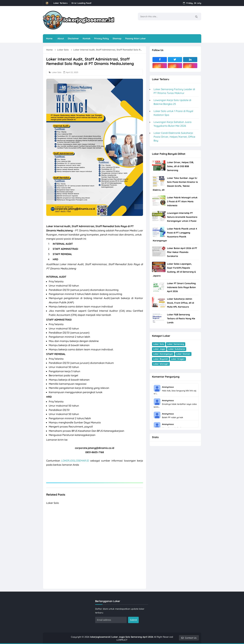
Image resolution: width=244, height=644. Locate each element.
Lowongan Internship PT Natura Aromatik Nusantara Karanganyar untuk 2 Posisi (182, 217)
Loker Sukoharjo (177, 349)
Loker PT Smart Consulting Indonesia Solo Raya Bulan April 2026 (181, 287)
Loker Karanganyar (163, 354)
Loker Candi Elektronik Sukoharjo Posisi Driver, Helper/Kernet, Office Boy (174, 137)
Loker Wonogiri (161, 364)
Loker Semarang (176, 344)
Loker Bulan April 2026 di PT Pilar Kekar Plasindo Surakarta (182, 252)
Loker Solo (57, 72)
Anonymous (168, 387)
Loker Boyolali (161, 359)
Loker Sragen (178, 359)
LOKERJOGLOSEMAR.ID (75, 461)
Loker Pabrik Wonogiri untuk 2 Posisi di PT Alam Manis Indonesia (182, 201)
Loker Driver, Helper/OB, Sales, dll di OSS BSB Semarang (180, 166)
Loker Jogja (159, 349)
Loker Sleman (183, 354)
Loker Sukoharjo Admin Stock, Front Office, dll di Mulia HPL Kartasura (181, 303)
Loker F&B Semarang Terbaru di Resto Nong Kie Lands (181, 319)
